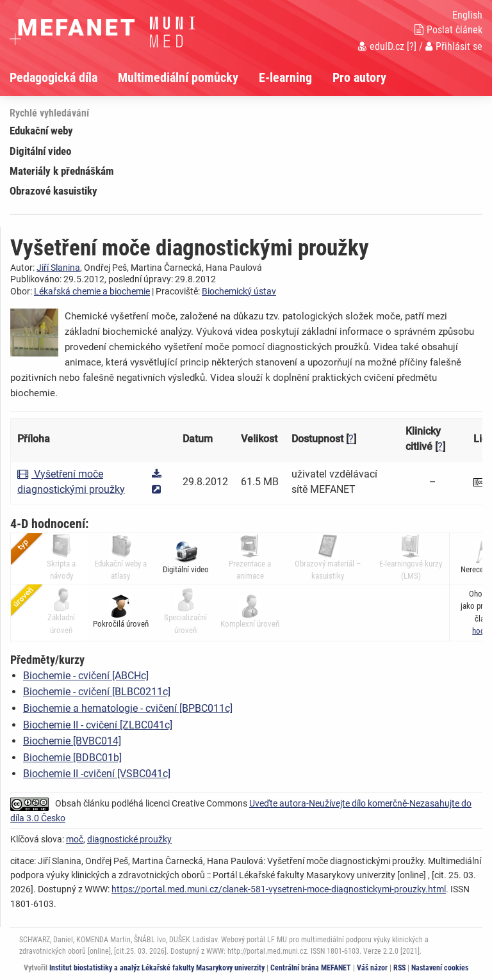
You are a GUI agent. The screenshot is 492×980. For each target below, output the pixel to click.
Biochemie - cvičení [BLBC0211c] (97, 692)
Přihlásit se (454, 46)
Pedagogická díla (53, 77)
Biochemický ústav (239, 291)
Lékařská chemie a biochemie (92, 291)
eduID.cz (381, 46)
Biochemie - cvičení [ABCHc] (86, 676)
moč (75, 839)
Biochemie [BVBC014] (72, 741)
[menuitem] (64, 77)
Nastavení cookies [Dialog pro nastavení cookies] (440, 968)
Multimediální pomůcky (178, 77)
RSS (399, 968)
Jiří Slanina (58, 268)
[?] (412, 46)
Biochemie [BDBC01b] (72, 758)
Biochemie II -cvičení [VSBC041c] (97, 774)
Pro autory (359, 77)
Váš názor (372, 968)
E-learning (285, 77)
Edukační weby (41, 131)
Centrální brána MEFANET (311, 968)
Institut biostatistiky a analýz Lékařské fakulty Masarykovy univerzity (157, 968)
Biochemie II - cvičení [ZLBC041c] (98, 725)
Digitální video (40, 151)
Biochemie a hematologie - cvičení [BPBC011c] (128, 708)
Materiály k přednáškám (62, 171)
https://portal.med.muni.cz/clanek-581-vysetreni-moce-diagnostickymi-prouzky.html (279, 889)
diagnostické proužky (129, 839)
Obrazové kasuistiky (53, 191)
